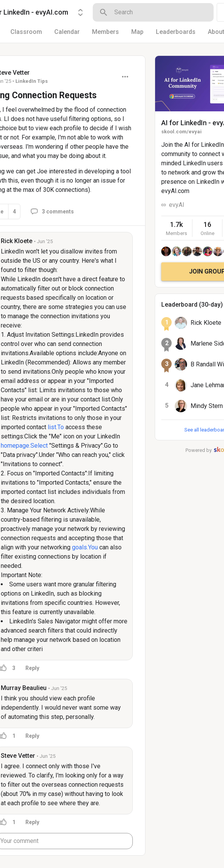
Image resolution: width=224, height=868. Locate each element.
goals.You (85, 547)
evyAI (177, 205)
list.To (56, 427)
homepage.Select (24, 446)
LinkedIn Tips (32, 81)
